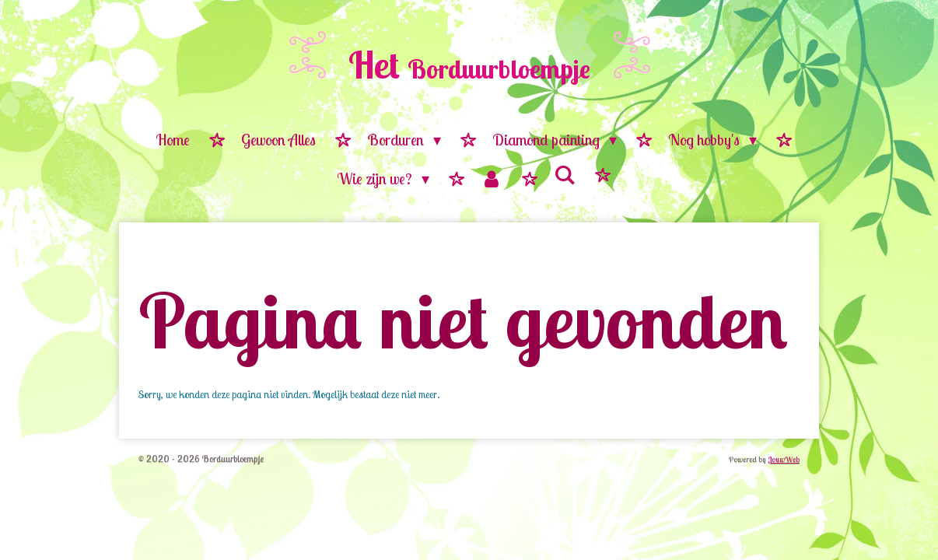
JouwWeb (784, 459)
